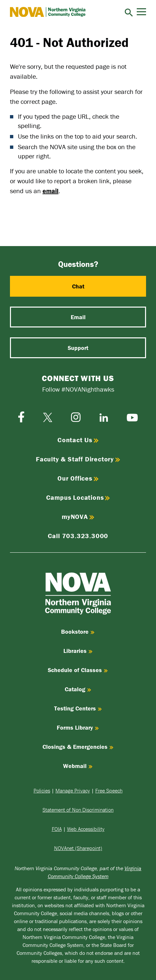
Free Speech (109, 790)
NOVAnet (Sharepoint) (78, 848)
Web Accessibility (86, 829)
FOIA (57, 829)
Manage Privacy (73, 790)
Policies (42, 790)
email (50, 191)
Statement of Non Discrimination (78, 810)
